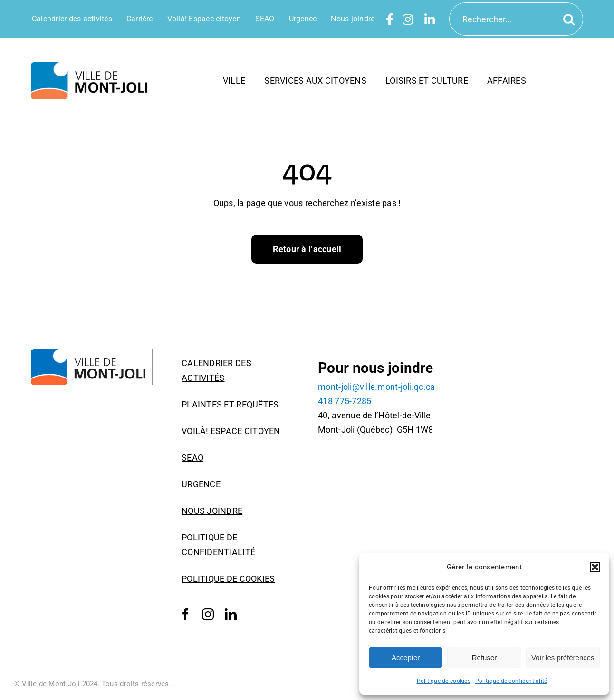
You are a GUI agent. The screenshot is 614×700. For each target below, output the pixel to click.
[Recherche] (571, 19)
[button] (595, 567)
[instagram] (208, 615)
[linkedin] (231, 615)
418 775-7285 (345, 401)
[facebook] (186, 615)
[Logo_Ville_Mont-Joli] (92, 353)
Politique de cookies (444, 681)
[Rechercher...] (516, 19)
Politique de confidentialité (511, 681)
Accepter (406, 657)
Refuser (484, 657)
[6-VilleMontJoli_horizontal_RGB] (92, 66)
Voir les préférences (563, 657)
